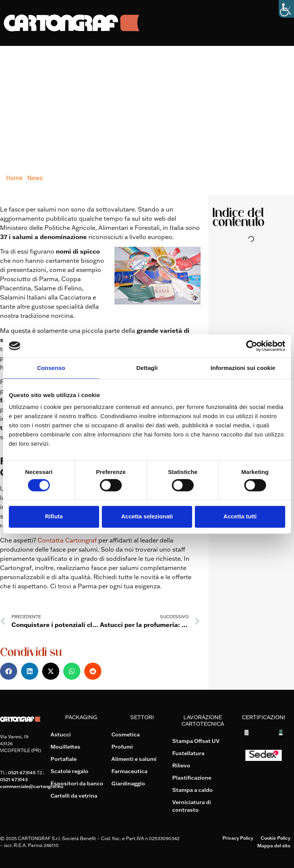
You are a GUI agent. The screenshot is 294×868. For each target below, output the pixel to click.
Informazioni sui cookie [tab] (243, 368)
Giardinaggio (128, 783)
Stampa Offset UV (196, 741)
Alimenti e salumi (134, 759)
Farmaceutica (129, 771)
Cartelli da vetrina (74, 796)
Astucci (61, 734)
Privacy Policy (238, 838)
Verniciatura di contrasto (192, 806)
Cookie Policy (275, 838)
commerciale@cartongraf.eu (32, 786)
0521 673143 (14, 779)
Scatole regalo (69, 771)
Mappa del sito (274, 846)
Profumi (122, 747)
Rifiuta (54, 517)
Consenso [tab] (51, 368)
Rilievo (181, 765)
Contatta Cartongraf (67, 540)
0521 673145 (22, 773)
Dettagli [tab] (147, 368)
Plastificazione (192, 778)
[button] (9, 671)
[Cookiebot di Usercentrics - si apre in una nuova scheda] (252, 346)
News (35, 178)
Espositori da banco (77, 783)
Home (14, 178)
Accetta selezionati (147, 517)
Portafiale (64, 759)
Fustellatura (188, 753)
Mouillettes (65, 747)
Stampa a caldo (193, 790)
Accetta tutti (240, 517)
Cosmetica (126, 734)
